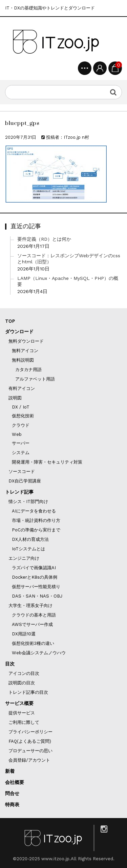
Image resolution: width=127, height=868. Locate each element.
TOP (10, 321)
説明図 (15, 398)
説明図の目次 (22, 683)
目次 (10, 664)
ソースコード (22, 471)
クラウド (21, 425)
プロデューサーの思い (30, 751)
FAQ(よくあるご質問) (30, 741)
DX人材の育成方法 (30, 539)
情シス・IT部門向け (28, 502)
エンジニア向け (24, 558)
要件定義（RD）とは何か (44, 239)
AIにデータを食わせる (34, 511)
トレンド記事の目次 (28, 692)
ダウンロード (19, 332)
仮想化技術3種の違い (33, 643)
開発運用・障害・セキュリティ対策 (47, 462)
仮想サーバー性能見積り (36, 587)
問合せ (12, 793)
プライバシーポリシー (30, 732)
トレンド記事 (19, 492)
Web (17, 434)
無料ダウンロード (26, 341)
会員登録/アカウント (29, 760)
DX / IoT (21, 407)
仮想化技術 (23, 416)
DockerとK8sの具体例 (35, 577)
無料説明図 (23, 360)
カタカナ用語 (28, 370)
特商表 (12, 805)
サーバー (21, 443)
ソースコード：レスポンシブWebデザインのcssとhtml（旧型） (69, 259)
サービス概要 (19, 703)
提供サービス (22, 713)
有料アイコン (22, 388)
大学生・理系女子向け (30, 606)
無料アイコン (25, 351)
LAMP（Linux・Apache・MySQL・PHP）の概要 (68, 281)
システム (21, 453)
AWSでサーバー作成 (32, 624)
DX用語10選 (24, 634)
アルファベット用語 (35, 379)
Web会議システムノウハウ (39, 653)
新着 (10, 771)
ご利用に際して (24, 722)
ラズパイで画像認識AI (34, 568)
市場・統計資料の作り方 (36, 520)
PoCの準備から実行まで (36, 530)
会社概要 (15, 782)
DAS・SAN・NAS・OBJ (37, 596)
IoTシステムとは (28, 549)
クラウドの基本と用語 (34, 615)
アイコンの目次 (24, 673)
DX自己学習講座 (25, 481)
